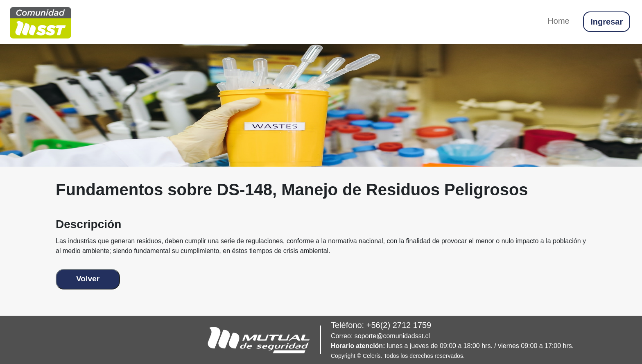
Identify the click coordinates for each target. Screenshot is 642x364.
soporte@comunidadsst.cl (392, 336)
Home (558, 21)
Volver (88, 279)
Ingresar (607, 22)
